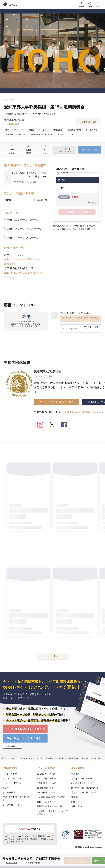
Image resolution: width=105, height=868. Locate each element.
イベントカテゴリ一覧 (13, 778)
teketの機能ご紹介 (46, 788)
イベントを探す (10, 774)
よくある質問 (9, 792)
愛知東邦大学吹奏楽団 (48, 371)
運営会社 (75, 797)
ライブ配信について (46, 792)
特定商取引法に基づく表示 (84, 792)
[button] (4, 857)
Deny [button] (79, 851)
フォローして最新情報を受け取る (57, 402)
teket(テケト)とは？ (46, 774)
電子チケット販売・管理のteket (14, 758)
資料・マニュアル (45, 802)
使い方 (6, 788)
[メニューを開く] (99, 4)
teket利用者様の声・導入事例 (51, 797)
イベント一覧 (37, 758)
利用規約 (75, 774)
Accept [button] (95, 851)
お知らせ (75, 802)
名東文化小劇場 (33, 863)
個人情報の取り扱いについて (85, 788)
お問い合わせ (77, 806)
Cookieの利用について (82, 783)
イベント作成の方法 (46, 778)
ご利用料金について (46, 783)
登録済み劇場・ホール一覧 (49, 806)
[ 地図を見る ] (14, 124)
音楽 (6, 99)
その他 (15, 99)
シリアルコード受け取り (14, 805)
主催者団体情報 (89, 122)
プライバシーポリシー (82, 778)
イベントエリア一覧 (12, 783)
